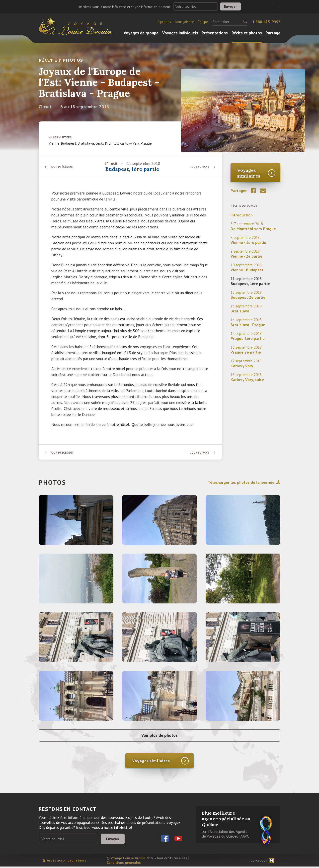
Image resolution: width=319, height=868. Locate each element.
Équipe (203, 22)
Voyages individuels (180, 33)
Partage (273, 33)
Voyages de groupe (141, 33)
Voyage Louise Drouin (128, 860)
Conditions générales (124, 864)
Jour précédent (64, 167)
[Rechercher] (230, 22)
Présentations (215, 33)
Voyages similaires (249, 173)
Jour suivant (199, 167)
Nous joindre (184, 22)
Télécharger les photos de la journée (244, 482)
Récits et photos (247, 33)
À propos (164, 22)
